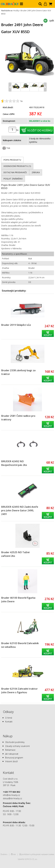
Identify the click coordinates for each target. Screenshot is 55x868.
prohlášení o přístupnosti (31, 854)
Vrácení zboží (11, 761)
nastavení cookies (48, 854)
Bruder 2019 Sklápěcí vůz (16, 325)
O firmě (9, 718)
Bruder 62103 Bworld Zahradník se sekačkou (20, 645)
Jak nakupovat (12, 754)
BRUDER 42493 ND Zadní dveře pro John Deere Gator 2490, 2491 (20, 510)
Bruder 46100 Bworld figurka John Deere (18, 600)
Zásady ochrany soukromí (17, 746)
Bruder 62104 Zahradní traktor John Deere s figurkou (19, 690)
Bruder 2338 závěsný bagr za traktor (18, 372)
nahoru (5, 854)
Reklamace (10, 750)
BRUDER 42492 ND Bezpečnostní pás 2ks (14, 463)
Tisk (8, 148)
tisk (14, 854)
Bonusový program (14, 758)
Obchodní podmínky (15, 742)
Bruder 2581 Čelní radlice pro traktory (18, 418)
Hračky (16, 11)
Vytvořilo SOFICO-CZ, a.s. (28, 859)
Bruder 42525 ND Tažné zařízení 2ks (15, 554)
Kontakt (9, 722)
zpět (52, 20)
